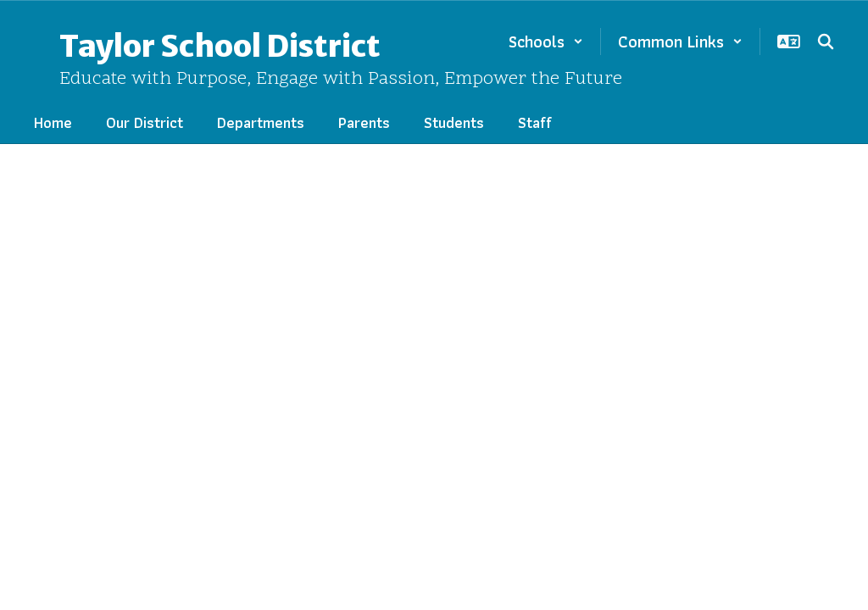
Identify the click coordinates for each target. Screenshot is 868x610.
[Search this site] (826, 42)
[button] (546, 42)
